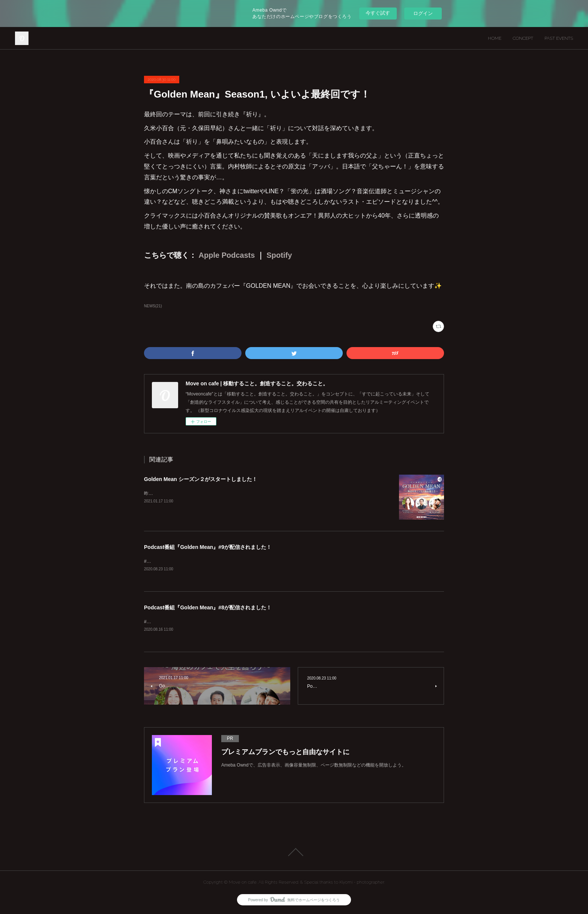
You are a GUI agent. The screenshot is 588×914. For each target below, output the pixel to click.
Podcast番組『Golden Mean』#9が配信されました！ (208, 547)
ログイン (423, 13)
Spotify (279, 255)
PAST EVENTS (559, 38)
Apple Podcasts (227, 255)
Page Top (294, 853)
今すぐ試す (378, 13)
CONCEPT (523, 38)
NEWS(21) (153, 306)
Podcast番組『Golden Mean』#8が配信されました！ (208, 608)
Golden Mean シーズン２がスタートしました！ (201, 479)
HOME (495, 38)
